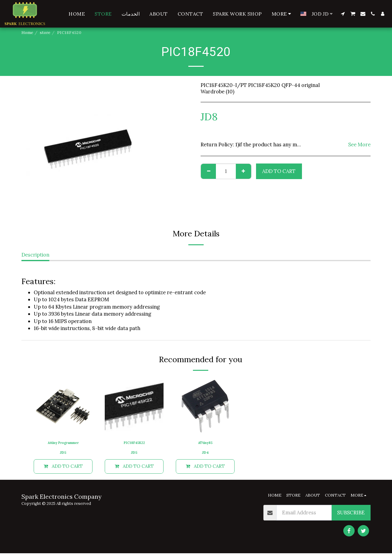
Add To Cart (279, 171)
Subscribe (351, 515)
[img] (63, 406)
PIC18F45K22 (134, 443)
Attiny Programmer (63, 443)
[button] (343, 14)
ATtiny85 (205, 443)
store (45, 33)
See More (359, 145)
